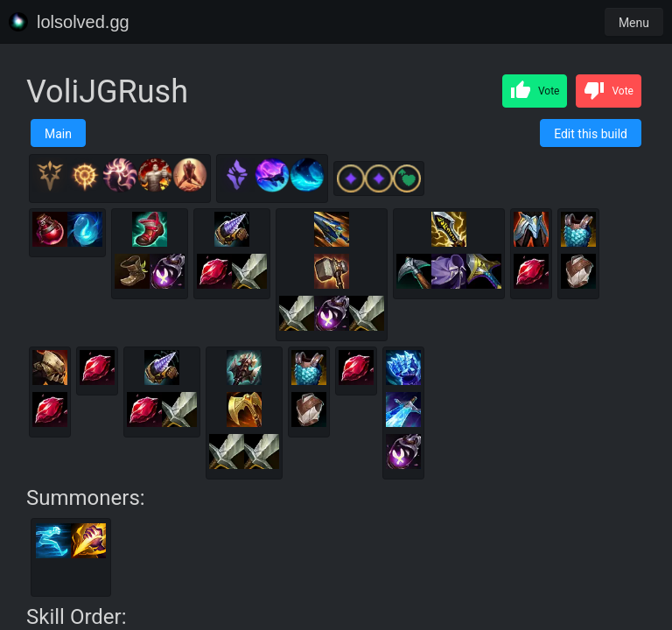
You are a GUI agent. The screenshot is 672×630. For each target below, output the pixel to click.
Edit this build (591, 134)
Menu (634, 23)
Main (58, 134)
